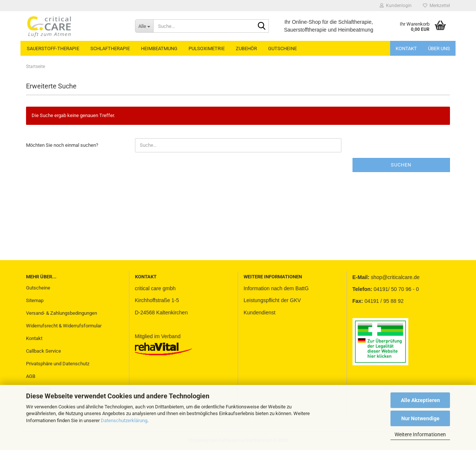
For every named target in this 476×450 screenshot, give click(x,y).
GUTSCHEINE (282, 48)
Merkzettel (436, 6)
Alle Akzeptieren (420, 400)
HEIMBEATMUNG (159, 48)
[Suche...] (144, 26)
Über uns (439, 48)
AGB (31, 376)
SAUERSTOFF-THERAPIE (53, 48)
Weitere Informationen (420, 434)
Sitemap (35, 300)
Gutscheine (38, 288)
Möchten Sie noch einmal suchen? (62, 145)
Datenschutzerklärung (124, 420)
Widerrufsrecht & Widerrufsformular (64, 326)
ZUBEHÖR (246, 48)
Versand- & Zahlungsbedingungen (62, 313)
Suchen (401, 165)
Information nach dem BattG (276, 288)
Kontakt (406, 48)
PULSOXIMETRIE (207, 48)
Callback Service (44, 351)
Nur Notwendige (420, 418)
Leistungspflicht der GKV (272, 300)
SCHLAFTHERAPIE (110, 48)
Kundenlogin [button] (396, 6)
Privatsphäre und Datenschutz (58, 364)
